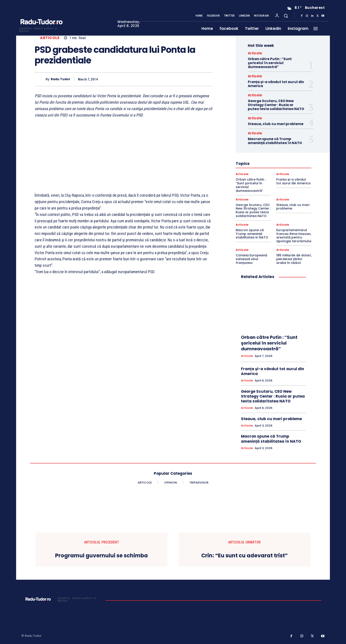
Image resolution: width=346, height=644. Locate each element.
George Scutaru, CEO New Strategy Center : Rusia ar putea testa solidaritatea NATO (276, 105)
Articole (50, 38)
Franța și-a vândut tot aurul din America (276, 84)
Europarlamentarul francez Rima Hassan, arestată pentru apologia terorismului (294, 236)
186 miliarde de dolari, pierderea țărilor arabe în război (294, 259)
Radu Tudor (61, 79)
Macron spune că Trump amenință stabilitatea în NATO (275, 141)
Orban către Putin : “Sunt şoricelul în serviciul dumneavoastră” (270, 63)
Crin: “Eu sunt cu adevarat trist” (244, 556)
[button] (286, 16)
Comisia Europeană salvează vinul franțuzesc (251, 259)
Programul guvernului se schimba (102, 556)
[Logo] (41, 29)
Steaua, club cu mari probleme (276, 124)
